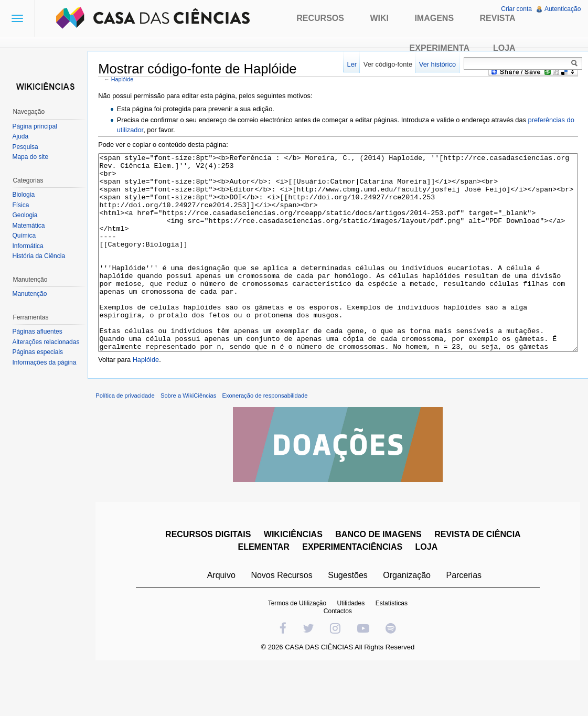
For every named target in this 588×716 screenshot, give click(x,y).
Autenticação (562, 9)
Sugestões (350, 621)
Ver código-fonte (385, 64)
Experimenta (440, 48)
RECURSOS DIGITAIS (211, 580)
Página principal (37, 126)
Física (23, 205)
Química (26, 236)
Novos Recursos (284, 621)
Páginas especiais (40, 352)
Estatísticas (394, 649)
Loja (504, 48)
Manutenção (32, 294)
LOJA (429, 592)
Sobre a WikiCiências (196, 441)
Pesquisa (28, 147)
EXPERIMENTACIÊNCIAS (355, 592)
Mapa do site (33, 157)
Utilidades (353, 649)
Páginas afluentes (40, 332)
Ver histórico (435, 64)
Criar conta (515, 9)
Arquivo (223, 621)
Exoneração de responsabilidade (272, 441)
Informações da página (47, 362)
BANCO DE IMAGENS (381, 580)
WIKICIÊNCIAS (295, 580)
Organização (409, 621)
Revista (498, 18)
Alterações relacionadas (48, 342)
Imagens (434, 18)
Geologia (27, 215)
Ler (350, 64)
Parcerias (466, 621)
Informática (30, 246)
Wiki (379, 18)
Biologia (26, 195)
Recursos (320, 18)
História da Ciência (41, 256)
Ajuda (23, 136)
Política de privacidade (132, 441)
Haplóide (130, 80)
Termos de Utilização (299, 649)
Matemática (31, 226)
